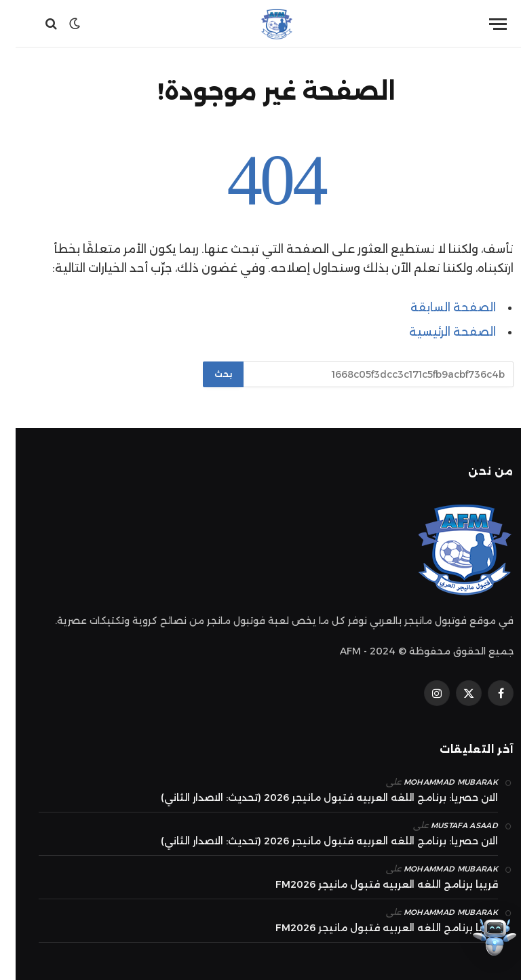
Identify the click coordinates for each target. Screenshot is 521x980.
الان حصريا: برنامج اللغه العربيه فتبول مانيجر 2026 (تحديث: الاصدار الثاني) (314, 798)
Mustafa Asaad (449, 825)
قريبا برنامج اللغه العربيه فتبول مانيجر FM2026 (371, 884)
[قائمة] (482, 24)
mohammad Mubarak (435, 782)
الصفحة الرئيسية (437, 332)
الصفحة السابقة (438, 307)
